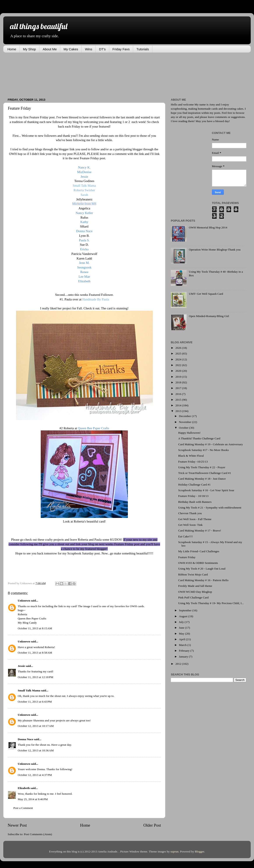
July (182, 622)
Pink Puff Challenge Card (193, 597)
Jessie (21, 666)
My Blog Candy (27, 623)
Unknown (24, 601)
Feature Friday (187, 557)
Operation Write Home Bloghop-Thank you (215, 250)
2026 (179, 348)
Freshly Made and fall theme (195, 586)
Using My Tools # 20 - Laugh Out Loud (202, 569)
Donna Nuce (26, 739)
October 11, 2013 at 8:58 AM (35, 653)
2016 (179, 394)
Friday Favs (121, 49)
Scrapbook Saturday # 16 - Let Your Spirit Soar (206, 490)
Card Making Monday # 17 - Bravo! (200, 530)
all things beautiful (39, 26)
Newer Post (17, 825)
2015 (179, 400)
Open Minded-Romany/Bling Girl (209, 316)
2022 (179, 365)
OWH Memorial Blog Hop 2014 (208, 227)
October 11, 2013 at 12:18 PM (35, 677)
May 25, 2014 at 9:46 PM (33, 799)
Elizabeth (24, 788)
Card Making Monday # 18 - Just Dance (202, 479)
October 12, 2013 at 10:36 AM (36, 750)
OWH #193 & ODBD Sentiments (198, 563)
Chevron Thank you (190, 513)
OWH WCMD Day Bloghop (195, 592)
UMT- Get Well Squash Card (206, 294)
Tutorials (143, 49)
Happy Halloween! (189, 433)
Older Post (152, 825)
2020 (179, 371)
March (183, 645)
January (184, 657)
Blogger (200, 851)
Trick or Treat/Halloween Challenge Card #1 (205, 473)
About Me (50, 49)
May (182, 634)
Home (12, 49)
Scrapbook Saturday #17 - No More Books (204, 450)
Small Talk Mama (29, 690)
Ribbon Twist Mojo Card (193, 574)
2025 (179, 353)
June (182, 628)
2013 (179, 411)
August (183, 616)
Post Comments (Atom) (38, 834)
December (185, 416)
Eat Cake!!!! (186, 536)
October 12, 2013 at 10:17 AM (36, 726)
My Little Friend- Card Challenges (199, 551)
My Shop (29, 49)
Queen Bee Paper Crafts (32, 618)
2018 (179, 382)
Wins (89, 49)
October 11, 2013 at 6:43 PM (35, 702)
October (184, 428)
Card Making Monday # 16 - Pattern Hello (203, 580)
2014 (179, 405)
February (185, 651)
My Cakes (71, 49)
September (186, 610)
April (182, 639)
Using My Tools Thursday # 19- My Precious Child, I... (211, 603)
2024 (179, 359)
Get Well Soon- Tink (190, 525)
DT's (102, 49)
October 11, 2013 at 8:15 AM (35, 628)
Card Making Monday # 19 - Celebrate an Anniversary (211, 444)
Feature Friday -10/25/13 (193, 462)
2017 (179, 388)
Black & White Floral (191, 456)
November (185, 422)
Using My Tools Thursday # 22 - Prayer (202, 467)
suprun (175, 851)
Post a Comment (23, 808)
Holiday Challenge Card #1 (194, 485)
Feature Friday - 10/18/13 (193, 496)
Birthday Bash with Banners (195, 502)
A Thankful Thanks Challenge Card (199, 438)
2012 (179, 664)
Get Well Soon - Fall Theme (195, 519)
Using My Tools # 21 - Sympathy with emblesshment (210, 508)
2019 (179, 377)
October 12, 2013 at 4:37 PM (35, 775)
